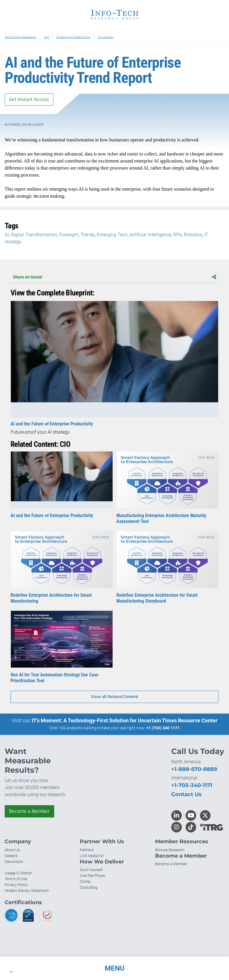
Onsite (85, 881)
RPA (178, 235)
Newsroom (14, 862)
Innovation (106, 37)
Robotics (193, 235)
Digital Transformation (34, 235)
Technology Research (21, 37)
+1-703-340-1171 (192, 785)
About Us (12, 850)
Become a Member (29, 811)
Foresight (69, 235)
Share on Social (114, 277)
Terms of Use (16, 879)
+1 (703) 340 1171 (163, 728)
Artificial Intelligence (150, 235)
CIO (46, 37)
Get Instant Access (29, 99)
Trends (88, 235)
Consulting (89, 887)
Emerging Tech (112, 235)
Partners (87, 850)
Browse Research (170, 850)
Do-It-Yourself (91, 870)
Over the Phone (92, 876)
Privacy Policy (16, 885)
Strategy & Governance (73, 37)
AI (7, 235)
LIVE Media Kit (92, 856)
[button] (114, 968)
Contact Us (186, 794)
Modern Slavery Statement (27, 891)
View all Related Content (114, 697)
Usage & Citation (18, 873)
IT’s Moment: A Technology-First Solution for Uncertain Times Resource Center (125, 720)
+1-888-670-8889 (194, 769)
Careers (11, 856)
